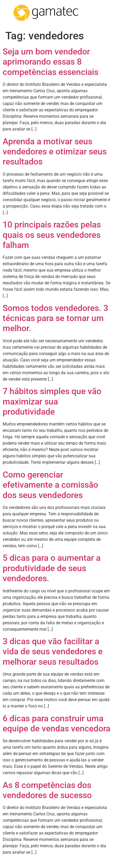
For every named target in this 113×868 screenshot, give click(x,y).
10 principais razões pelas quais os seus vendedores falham (52, 235)
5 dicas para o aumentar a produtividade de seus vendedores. (52, 568)
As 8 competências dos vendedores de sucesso (47, 790)
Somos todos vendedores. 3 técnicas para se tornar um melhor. (55, 318)
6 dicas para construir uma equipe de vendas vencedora (56, 723)
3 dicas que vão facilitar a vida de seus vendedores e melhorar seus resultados (53, 652)
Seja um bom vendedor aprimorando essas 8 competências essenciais (51, 62)
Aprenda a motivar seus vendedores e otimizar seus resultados (55, 152)
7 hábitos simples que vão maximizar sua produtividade (52, 401)
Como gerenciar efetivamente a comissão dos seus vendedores (50, 485)
